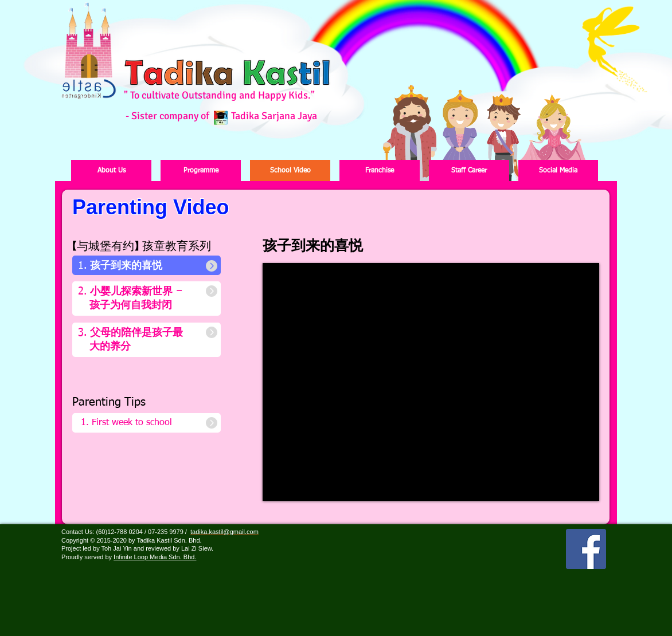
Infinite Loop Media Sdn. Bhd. (155, 557)
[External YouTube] (431, 382)
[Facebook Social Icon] (586, 549)
